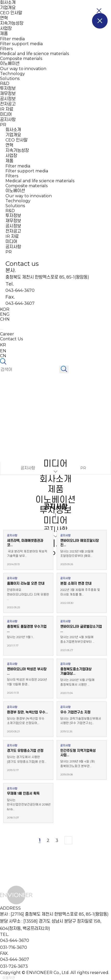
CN (3, 356)
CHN (5, 319)
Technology (12, 74)
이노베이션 (10, 63)
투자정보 (8, 88)
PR (3, 125)
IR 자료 (7, 109)
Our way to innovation (23, 69)
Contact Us (11, 339)
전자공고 (8, 104)
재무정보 (8, 94)
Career (7, 334)
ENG (5, 314)
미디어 (6, 114)
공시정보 (8, 99)
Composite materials (21, 59)
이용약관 (9, 978)
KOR (5, 309)
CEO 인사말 (11, 13)
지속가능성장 (12, 23)
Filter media (12, 39)
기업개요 (8, 8)
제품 (4, 34)
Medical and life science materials (34, 54)
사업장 (6, 28)
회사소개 (8, 2)
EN (3, 351)
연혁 (4, 18)
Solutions (10, 79)
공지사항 (8, 120)
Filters (6, 49)
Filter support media (21, 44)
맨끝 (68, 840)
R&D (5, 83)
